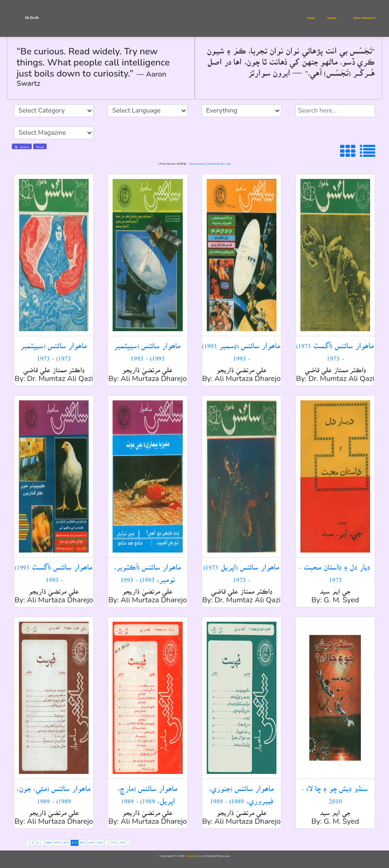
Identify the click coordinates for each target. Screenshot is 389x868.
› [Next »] (129, 842)
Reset (40, 147)
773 (122, 842)
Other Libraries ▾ (364, 18)
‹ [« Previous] (28, 842)
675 (101, 842)
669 (49, 842)
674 (91, 842)
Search (22, 147)
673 (83, 842)
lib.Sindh (32, 18)
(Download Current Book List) (210, 163)
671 (66, 842)
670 (58, 842)
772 (114, 842)
